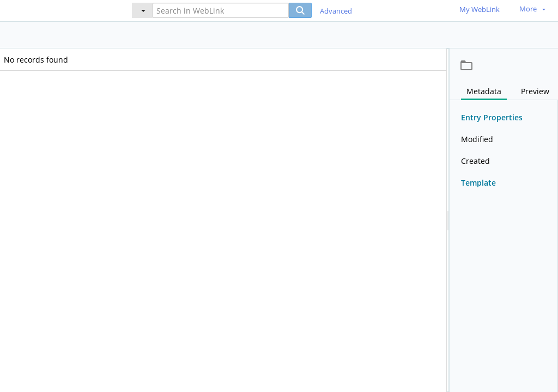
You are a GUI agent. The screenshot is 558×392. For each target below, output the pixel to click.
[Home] (57, 10)
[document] (504, 220)
